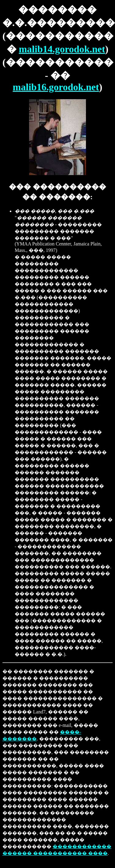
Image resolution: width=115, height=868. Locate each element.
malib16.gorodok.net (56, 87)
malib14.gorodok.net (62, 49)
